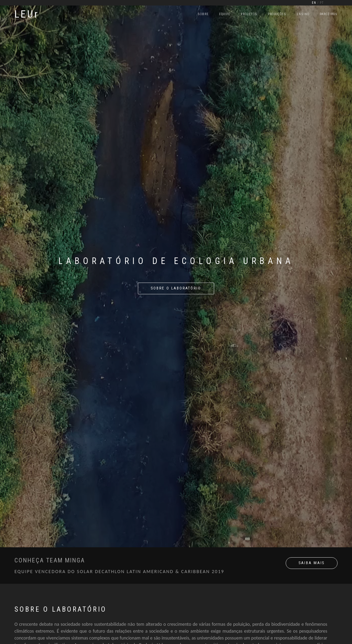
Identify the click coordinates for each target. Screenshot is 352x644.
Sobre (203, 14)
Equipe (225, 14)
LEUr (27, 14)
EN (314, 3)
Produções (277, 14)
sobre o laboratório (176, 288)
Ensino (303, 14)
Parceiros (329, 14)
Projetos (249, 14)
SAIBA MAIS (312, 563)
